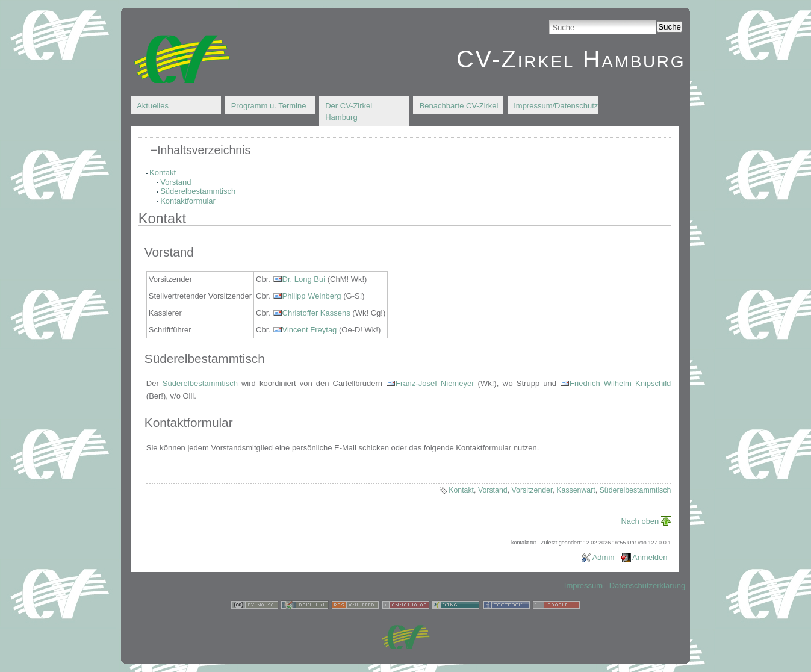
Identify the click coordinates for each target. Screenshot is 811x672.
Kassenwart (576, 490)
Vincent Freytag (310, 330)
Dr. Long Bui (304, 279)
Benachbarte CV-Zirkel (459, 106)
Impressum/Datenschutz (556, 106)
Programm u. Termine (269, 106)
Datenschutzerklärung (647, 586)
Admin (604, 557)
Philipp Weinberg (312, 296)
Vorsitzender (532, 490)
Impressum (583, 586)
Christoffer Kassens (316, 313)
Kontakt (163, 173)
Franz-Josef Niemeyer (435, 383)
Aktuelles (153, 106)
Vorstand (176, 182)
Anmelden (650, 557)
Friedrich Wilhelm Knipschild (620, 383)
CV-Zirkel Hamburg (571, 59)
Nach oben (640, 521)
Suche (670, 27)
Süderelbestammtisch (198, 191)
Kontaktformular (188, 201)
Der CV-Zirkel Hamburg (349, 112)
